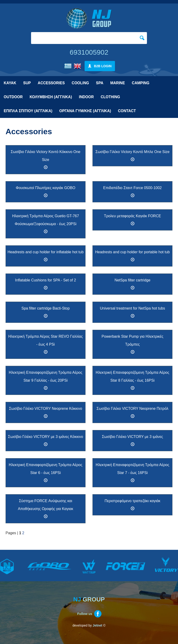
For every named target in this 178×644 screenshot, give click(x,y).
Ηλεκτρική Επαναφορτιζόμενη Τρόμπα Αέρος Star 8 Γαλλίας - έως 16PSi (132, 380)
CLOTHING (110, 97)
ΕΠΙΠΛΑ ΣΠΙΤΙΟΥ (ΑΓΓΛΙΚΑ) (28, 111)
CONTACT (127, 111)
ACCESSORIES (51, 83)
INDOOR (86, 97)
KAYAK (10, 83)
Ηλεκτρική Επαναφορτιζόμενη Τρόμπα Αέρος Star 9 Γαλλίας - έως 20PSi (46, 380)
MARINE (118, 83)
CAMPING (141, 83)
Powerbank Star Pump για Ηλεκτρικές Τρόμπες (132, 344)
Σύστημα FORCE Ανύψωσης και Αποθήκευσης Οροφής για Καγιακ (46, 509)
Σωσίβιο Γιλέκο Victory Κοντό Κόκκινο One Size (45, 160)
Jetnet (97, 625)
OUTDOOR (13, 97)
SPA (100, 83)
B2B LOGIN (100, 66)
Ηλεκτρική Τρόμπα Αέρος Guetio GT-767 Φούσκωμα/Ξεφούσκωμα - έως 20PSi (45, 224)
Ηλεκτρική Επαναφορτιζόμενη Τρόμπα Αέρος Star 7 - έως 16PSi (132, 473)
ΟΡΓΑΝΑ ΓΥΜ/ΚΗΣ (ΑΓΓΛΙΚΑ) (85, 111)
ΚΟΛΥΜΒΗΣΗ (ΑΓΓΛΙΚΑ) (51, 97)
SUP (27, 83)
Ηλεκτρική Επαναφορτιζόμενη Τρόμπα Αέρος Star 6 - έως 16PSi (46, 473)
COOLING (80, 83)
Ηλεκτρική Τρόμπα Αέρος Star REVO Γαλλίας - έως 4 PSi (46, 344)
